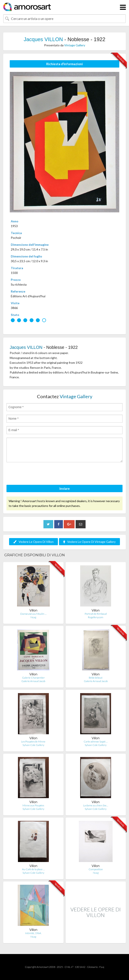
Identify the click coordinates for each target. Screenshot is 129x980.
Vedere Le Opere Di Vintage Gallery (89, 542)
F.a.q (102, 967)
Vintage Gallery (75, 45)
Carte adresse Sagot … (96, 741)
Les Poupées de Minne (33, 741)
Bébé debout (96, 678)
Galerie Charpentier (33, 678)
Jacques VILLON (43, 39)
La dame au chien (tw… (96, 805)
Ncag (33, 617)
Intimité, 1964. (33, 933)
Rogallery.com (96, 617)
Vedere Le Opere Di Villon (33, 542)
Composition (96, 869)
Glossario (92, 967)
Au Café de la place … (33, 869)
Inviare (65, 488)
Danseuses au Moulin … (33, 614)
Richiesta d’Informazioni (64, 64)
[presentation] (39, 474)
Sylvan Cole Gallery (33, 745)
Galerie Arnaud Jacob (33, 681)
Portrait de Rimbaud (96, 614)
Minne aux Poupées (33, 805)
